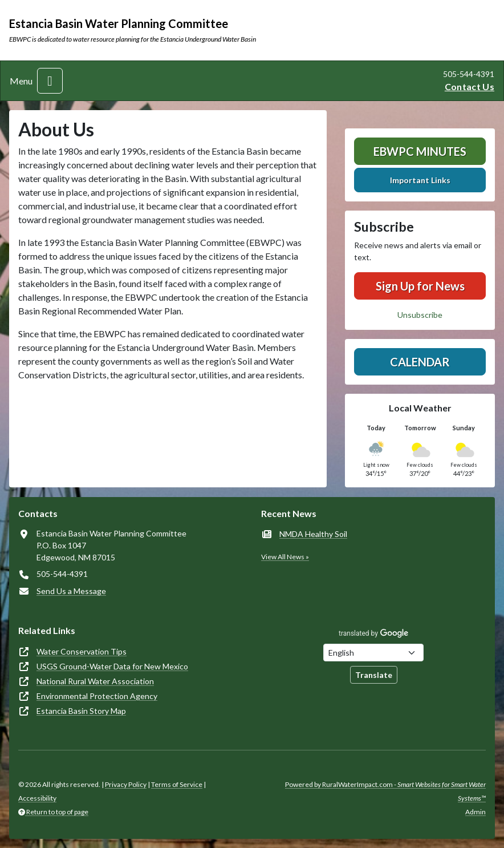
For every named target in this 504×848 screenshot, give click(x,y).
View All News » (285, 557)
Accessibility (37, 798)
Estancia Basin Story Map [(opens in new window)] (81, 711)
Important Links (420, 180)
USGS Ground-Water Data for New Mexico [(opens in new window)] (112, 666)
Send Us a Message (71, 591)
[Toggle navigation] (50, 81)
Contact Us (470, 86)
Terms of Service (177, 784)
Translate (374, 675)
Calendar (420, 362)
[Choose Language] (373, 653)
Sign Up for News (420, 286)
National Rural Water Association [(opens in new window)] (95, 681)
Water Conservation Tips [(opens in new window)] (82, 651)
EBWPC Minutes (420, 151)
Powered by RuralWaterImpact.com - (385, 791)
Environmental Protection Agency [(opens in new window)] (97, 696)
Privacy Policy (126, 784)
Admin (475, 812)
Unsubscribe (420, 315)
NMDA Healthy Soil (313, 534)
